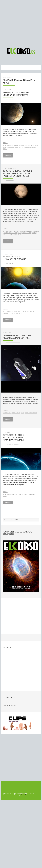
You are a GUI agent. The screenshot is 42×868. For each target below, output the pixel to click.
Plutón (34, 233)
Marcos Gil (10, 99)
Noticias (10, 78)
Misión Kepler (30, 146)
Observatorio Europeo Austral (13, 147)
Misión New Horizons (10, 233)
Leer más (8, 155)
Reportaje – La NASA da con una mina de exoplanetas (16, 94)
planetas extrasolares (19, 495)
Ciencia (5, 143)
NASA (37, 146)
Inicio (5, 78)
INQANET (24, 795)
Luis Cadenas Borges (13, 342)
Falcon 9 (36, 231)
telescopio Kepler (30, 147)
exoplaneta (21, 146)
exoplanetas (28, 231)
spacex (5, 235)
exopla (14, 146)
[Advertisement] (21, 23)
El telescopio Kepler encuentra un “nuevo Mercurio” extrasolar (14, 438)
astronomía (7, 146)
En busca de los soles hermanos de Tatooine (14, 258)
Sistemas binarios (26, 312)
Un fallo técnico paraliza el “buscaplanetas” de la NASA (17, 337)
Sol (34, 312)
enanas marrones (17, 231)
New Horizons (26, 233)
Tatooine (6, 313)
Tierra (5, 149)
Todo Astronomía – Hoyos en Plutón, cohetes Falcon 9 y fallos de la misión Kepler (17, 173)
